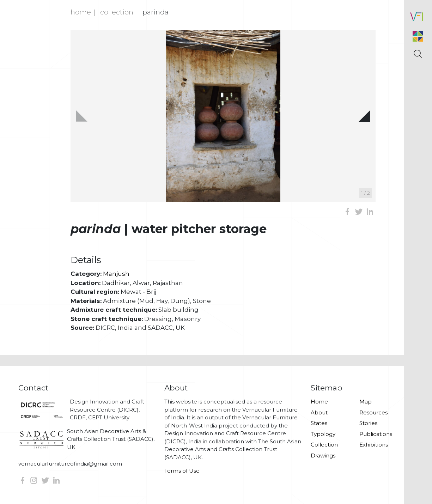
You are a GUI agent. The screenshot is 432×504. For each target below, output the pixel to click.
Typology (323, 434)
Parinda (156, 12)
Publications (376, 434)
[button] (364, 116)
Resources (373, 412)
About (319, 412)
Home (81, 12)
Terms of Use (182, 471)
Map (366, 402)
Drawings (323, 456)
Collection (117, 12)
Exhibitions (374, 445)
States (319, 423)
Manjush (116, 274)
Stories (368, 423)
